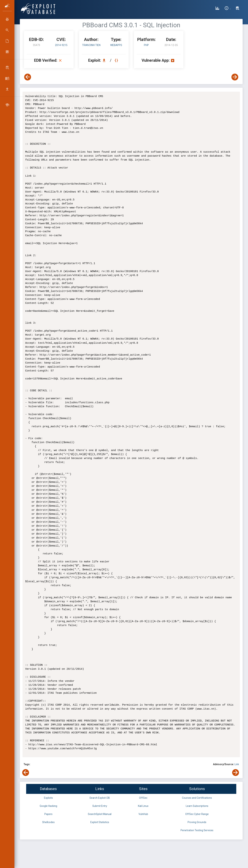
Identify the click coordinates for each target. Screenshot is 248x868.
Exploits (48, 798)
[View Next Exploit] (235, 77)
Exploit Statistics (100, 822)
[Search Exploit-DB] (238, 9)
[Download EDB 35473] (105, 60)
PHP (146, 45)
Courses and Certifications (197, 798)
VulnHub (143, 814)
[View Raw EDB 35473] (117, 60)
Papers (48, 814)
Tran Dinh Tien (91, 45)
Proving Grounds (197, 822)
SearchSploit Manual (100, 814)
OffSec (143, 798)
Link (237, 764)
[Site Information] (228, 9)
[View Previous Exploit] (28, 77)
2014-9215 (61, 45)
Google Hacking (48, 806)
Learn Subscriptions (197, 806)
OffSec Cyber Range (197, 814)
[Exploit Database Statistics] (217, 9)
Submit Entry (100, 806)
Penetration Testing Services (197, 830)
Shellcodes (48, 822)
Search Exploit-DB (100, 798)
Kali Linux (143, 806)
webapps (116, 45)
